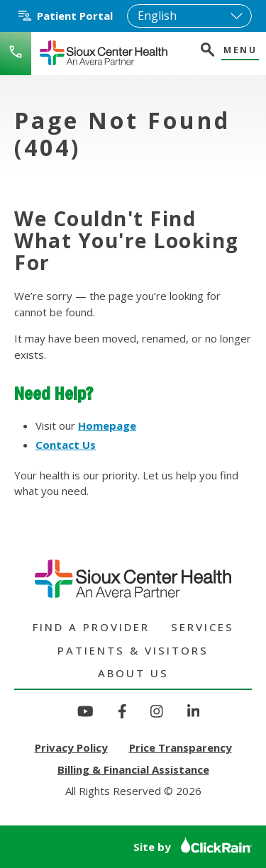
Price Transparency (181, 747)
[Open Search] (206, 51)
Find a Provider (91, 627)
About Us (133, 673)
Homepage (107, 425)
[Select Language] (189, 16)
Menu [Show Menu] (240, 51)
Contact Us (66, 445)
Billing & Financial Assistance (133, 769)
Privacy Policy (71, 747)
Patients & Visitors (133, 650)
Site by (193, 847)
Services (203, 627)
